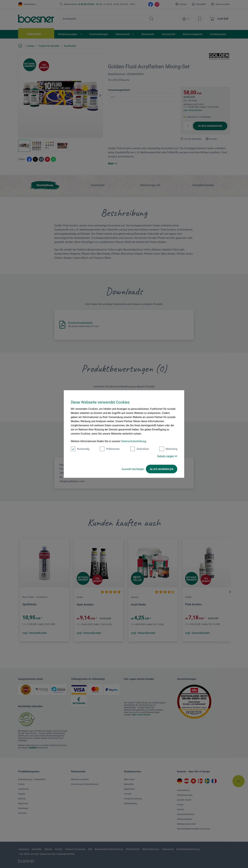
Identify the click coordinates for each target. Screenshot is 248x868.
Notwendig (80, 449)
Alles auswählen (162, 469)
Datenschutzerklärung (134, 441)
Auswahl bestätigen (133, 469)
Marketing (168, 449)
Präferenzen (110, 449)
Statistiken (140, 449)
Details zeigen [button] (167, 456)
